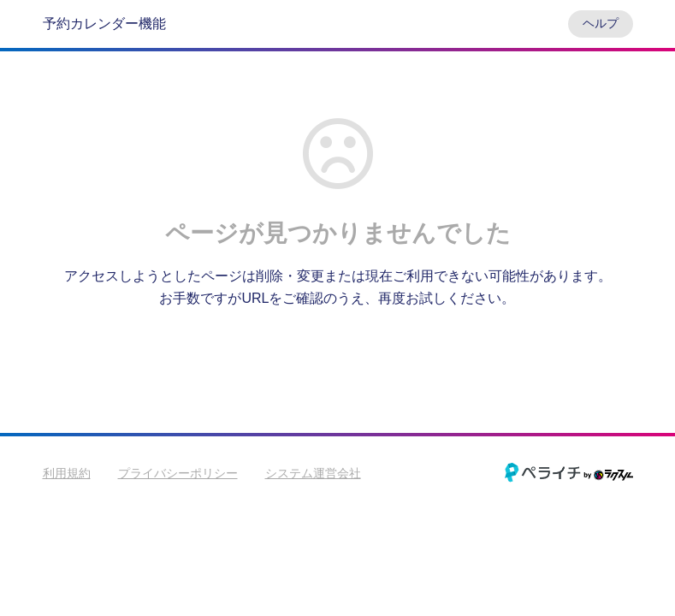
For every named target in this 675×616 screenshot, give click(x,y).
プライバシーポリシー (178, 473)
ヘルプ (601, 23)
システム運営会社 (313, 473)
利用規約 (67, 473)
